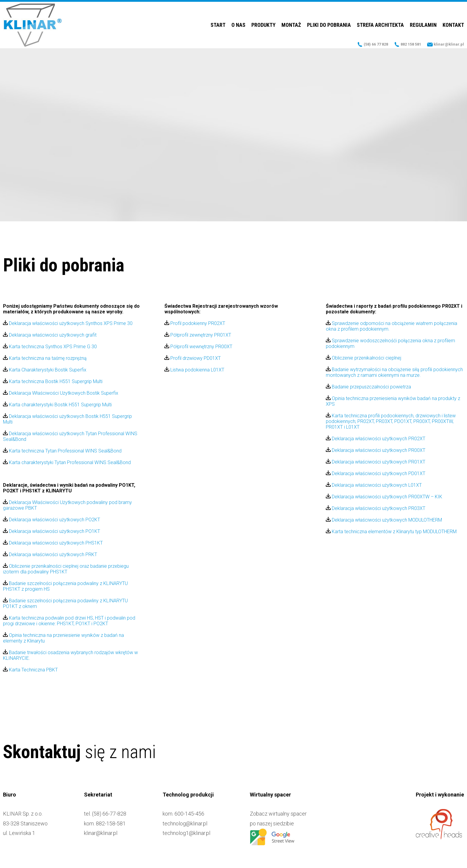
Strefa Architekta (380, 25)
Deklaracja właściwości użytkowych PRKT (50, 554)
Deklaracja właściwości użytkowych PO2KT (52, 520)
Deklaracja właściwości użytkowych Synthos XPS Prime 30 (68, 323)
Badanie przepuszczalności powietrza (368, 387)
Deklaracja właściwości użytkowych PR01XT (376, 462)
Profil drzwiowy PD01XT (193, 358)
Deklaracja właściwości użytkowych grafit (50, 335)
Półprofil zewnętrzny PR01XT (198, 335)
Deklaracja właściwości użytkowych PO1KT (52, 531)
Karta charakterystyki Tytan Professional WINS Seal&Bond (67, 462)
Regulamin (423, 25)
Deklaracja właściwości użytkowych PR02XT (376, 439)
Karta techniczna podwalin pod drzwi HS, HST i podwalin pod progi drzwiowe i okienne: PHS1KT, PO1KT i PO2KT (69, 621)
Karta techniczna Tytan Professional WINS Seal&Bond (62, 451)
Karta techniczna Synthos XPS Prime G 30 (50, 347)
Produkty (263, 25)
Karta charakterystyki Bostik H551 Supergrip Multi (57, 405)
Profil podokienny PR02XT (195, 323)
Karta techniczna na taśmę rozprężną (45, 358)
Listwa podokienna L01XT (194, 370)
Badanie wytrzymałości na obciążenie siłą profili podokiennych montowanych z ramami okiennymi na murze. (394, 372)
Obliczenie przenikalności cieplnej (364, 358)
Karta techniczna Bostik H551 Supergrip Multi (53, 381)
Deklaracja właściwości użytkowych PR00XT (376, 450)
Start (218, 25)
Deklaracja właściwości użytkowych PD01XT (376, 473)
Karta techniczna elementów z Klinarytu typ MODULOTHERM (391, 532)
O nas (238, 25)
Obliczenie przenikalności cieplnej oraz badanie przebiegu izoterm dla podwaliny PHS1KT (66, 569)
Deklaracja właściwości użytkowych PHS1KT (53, 543)
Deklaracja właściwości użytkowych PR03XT (376, 508)
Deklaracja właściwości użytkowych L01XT (374, 485)
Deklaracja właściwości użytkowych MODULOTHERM (384, 520)
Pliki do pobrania (329, 25)
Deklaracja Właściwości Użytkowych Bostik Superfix (61, 393)
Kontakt (453, 25)
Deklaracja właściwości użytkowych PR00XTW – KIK (384, 497)
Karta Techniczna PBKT (30, 670)
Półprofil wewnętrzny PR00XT (198, 347)
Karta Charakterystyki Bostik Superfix (45, 370)
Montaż (291, 25)
